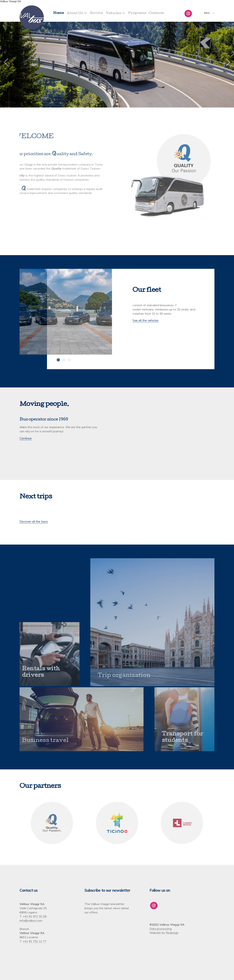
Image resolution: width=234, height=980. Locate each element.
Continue (26, 438)
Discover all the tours (34, 521)
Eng (207, 13)
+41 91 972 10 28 (35, 916)
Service (97, 13)
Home (59, 13)
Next (228, 63)
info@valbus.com (31, 921)
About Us (75, 13)
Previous (6, 63)
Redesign (172, 933)
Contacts (156, 13)
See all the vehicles (146, 320)
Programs (137, 13)
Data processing (161, 929)
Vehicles (113, 13)
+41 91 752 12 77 (35, 941)
